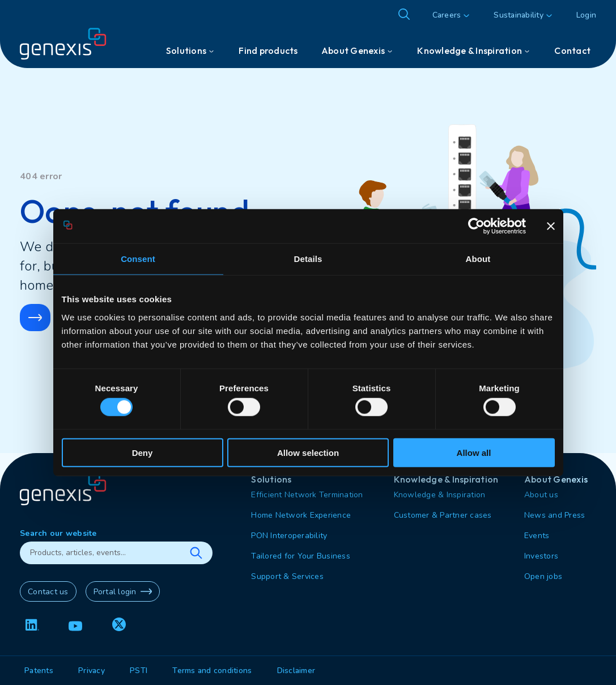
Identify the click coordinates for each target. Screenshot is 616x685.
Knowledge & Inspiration (440, 495)
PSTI (139, 671)
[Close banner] (551, 226)
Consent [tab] (138, 259)
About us (541, 495)
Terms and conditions (212, 671)
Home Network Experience (301, 515)
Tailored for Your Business (301, 556)
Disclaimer (296, 671)
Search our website (58, 533)
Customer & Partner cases (443, 515)
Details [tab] (308, 259)
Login (586, 15)
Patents (39, 671)
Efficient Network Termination (307, 495)
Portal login (123, 591)
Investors (541, 556)
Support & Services (287, 576)
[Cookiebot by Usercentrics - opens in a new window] (476, 226)
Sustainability (519, 15)
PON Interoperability (289, 536)
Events (537, 536)
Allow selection (308, 452)
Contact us (48, 592)
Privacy (92, 671)
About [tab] (478, 259)
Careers (447, 15)
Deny (143, 452)
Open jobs (543, 576)
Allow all (474, 452)
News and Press (555, 515)
